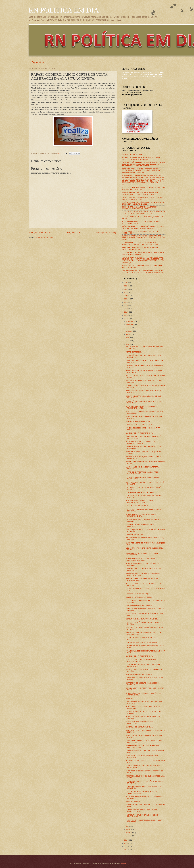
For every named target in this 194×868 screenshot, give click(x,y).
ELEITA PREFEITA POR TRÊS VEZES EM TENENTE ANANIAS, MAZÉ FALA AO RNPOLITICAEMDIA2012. (140, 244)
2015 (126, 319)
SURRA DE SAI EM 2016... (135, 535)
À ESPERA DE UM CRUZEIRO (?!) (138, 594)
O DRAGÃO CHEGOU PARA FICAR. (138, 421)
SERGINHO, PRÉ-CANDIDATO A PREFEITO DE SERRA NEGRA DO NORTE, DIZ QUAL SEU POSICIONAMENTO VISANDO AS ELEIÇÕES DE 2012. (142, 171)
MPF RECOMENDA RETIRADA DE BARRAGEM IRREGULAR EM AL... (142, 746)
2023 (126, 292)
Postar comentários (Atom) (44, 237)
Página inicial (38, 62)
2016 (126, 315)
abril (128, 826)
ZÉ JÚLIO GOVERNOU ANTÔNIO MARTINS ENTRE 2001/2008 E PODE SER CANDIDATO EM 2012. (144, 203)
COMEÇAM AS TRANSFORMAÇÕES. (139, 597)
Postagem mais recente (40, 233)
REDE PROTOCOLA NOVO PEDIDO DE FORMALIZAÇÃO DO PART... (139, 502)
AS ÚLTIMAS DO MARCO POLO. (137, 506)
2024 (126, 289)
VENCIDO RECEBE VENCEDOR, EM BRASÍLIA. (142, 643)
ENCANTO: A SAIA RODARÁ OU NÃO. (139, 425)
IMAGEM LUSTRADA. (133, 802)
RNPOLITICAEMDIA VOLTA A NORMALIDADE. (142, 619)
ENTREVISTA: (144, 164)
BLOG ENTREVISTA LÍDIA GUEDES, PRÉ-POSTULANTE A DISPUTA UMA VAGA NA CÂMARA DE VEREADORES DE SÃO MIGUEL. (144, 238)
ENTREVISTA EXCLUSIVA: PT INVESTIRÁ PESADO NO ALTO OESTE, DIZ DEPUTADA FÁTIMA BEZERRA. (143, 213)
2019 (126, 306)
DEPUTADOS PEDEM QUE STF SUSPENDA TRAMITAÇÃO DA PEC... (141, 407)
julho (128, 338)
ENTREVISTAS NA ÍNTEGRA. (132, 154)
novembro (130, 325)
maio (128, 344)
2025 (126, 286)
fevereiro (129, 833)
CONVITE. (129, 698)
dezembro (130, 321)
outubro (129, 328)
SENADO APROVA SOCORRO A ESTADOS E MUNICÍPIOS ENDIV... (141, 515)
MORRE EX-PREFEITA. (134, 352)
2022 (126, 296)
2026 (126, 283)
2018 (126, 309)
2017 (126, 312)
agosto (128, 334)
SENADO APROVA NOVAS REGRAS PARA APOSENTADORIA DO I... (140, 559)
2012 (126, 847)
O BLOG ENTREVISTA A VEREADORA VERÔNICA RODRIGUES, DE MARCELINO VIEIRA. (139, 208)
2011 (126, 850)
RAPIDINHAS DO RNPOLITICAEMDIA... (139, 433)
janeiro (128, 836)
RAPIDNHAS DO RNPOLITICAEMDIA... (139, 727)
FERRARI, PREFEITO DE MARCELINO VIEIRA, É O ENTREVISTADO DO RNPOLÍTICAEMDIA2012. (140, 193)
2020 (126, 302)
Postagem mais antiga (106, 233)
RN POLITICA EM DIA (64, 10)
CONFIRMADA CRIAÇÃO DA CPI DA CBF (140, 492)
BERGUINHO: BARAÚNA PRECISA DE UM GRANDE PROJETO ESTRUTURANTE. (140, 248)
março (128, 829)
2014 (126, 840)
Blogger (124, 863)
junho (128, 341)
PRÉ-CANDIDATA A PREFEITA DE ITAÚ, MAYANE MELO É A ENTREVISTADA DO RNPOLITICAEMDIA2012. (143, 227)
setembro (129, 331)
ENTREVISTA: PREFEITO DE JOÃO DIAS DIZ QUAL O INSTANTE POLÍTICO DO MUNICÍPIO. (141, 158)
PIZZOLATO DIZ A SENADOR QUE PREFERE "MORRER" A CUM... (141, 792)
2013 (126, 843)
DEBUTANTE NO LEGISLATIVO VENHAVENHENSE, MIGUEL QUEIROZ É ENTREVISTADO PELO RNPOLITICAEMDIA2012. (143, 271)
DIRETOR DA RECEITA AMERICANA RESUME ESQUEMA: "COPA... (142, 579)
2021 (126, 299)
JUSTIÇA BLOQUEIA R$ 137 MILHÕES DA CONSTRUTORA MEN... (140, 442)
